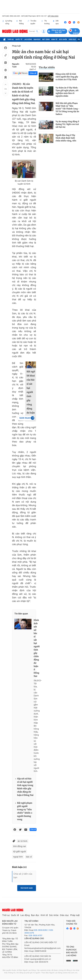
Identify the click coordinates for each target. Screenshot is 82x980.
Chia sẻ (33, 73)
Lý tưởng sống (7, 22)
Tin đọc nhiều (47, 67)
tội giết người (20, 851)
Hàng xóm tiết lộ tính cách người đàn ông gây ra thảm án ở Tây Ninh (67, 77)
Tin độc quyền (32, 22)
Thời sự (11, 39)
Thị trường (45, 22)
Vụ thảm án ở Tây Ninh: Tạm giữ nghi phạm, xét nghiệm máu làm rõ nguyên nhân (67, 92)
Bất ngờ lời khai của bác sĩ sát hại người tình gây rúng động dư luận (31, 392)
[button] (5, 84)
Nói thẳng (20, 22)
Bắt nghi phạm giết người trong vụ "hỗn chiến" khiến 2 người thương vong (25, 811)
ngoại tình (18, 857)
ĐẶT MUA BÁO (53, 16)
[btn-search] (37, 31)
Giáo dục (72, 39)
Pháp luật (16, 46)
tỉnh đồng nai (19, 846)
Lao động (28, 39)
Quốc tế (19, 39)
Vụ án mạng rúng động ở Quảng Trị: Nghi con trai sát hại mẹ (67, 124)
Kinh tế (54, 39)
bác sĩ (29, 857)
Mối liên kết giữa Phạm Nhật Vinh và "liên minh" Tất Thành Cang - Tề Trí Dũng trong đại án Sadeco (67, 109)
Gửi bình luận (27, 888)
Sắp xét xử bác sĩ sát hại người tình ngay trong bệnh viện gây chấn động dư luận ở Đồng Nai (25, 787)
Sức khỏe (63, 39)
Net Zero (46, 39)
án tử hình (23, 841)
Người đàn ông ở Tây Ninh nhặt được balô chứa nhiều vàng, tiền (66, 138)
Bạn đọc (37, 39)
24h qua (56, 22)
